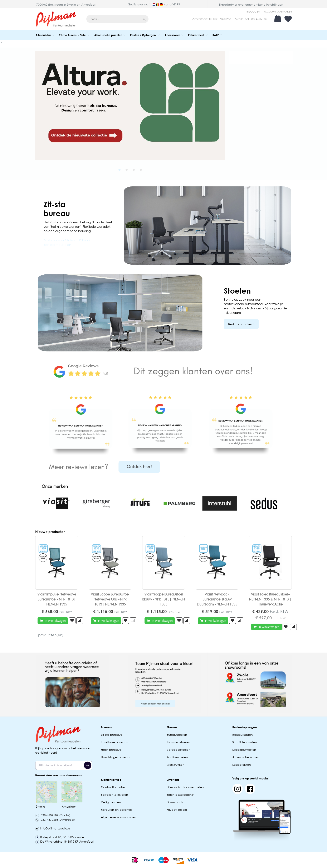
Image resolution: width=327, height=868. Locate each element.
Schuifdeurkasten (245, 742)
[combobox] (117, 19)
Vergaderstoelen (179, 750)
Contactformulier (113, 787)
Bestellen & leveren (114, 795)
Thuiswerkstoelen (178, 742)
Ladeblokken (242, 765)
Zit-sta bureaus (111, 735)
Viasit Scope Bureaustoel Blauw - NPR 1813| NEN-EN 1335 (163, 599)
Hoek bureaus (111, 750)
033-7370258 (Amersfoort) (56, 820)
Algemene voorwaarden (119, 817)
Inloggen (253, 12)
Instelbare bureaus (114, 742)
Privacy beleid (177, 810)
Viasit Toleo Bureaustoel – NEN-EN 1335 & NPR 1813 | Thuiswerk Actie (270, 599)
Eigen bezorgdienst (180, 795)
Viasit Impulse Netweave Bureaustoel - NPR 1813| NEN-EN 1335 (57, 599)
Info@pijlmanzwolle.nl (53, 828)
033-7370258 (222, 19)
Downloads (175, 802)
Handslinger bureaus (116, 757)
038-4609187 (258, 19)
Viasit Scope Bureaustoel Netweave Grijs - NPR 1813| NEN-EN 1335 (110, 599)
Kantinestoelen (177, 757)
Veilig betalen (111, 802)
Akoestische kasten (246, 757)
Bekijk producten (240, 324)
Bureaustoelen (177, 735)
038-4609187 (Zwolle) (53, 815)
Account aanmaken (278, 12)
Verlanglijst (288, 19)
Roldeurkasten (243, 735)
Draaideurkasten (244, 750)
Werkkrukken (175, 765)
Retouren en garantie (117, 810)
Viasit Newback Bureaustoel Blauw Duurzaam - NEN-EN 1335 (217, 599)
